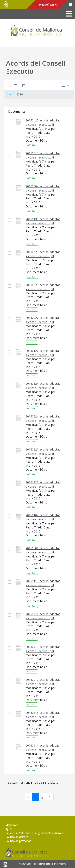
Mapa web (12, 825)
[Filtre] (16, 85)
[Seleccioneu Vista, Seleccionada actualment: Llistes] (66, 85)
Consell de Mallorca (6, 4)
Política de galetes (17, 837)
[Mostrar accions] (67, 122)
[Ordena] (23, 85)
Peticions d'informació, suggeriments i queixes (34, 833)
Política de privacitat (18, 841)
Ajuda (9, 829)
